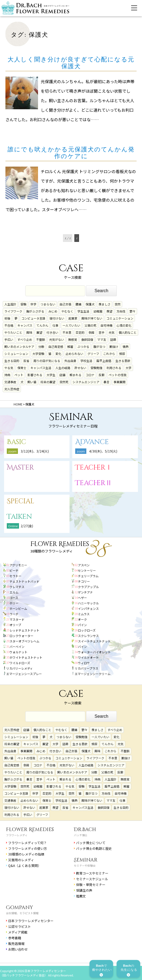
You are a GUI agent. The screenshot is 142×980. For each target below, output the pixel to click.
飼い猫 (32, 382)
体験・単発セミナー (91, 884)
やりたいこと (13, 332)
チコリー (84, 581)
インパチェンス (88, 608)
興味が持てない (92, 318)
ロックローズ (87, 630)
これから (109, 354)
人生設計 (10, 304)
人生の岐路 (63, 368)
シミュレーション (16, 354)
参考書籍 (15, 938)
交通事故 (10, 382)
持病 (7, 375)
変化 (58, 354)
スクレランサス (88, 636)
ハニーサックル (88, 603)
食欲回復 (87, 339)
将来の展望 (48, 382)
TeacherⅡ (94, 483)
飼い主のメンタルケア (19, 347)
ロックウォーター (21, 636)
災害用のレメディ (21, 860)
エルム (14, 592)
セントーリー (87, 570)
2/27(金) (27, 526)
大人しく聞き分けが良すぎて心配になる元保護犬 (71, 63)
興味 (29, 332)
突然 (118, 304)
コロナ (90, 375)
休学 (33, 304)
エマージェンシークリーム (93, 674)
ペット (19, 375)
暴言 (106, 382)
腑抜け (114, 347)
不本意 (67, 332)
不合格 (9, 325)
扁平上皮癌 (104, 361)
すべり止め (25, 339)
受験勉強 (96, 368)
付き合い (52, 332)
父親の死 (90, 325)
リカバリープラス (86, 668)
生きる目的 (12, 361)
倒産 (91, 332)
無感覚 (73, 339)
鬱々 (132, 311)
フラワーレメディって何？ (27, 843)
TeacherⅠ (94, 468)
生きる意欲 (123, 361)
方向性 (121, 311)
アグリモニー (18, 565)
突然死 (64, 382)
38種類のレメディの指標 (26, 854)
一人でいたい (71, 325)
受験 (23, 304)
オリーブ (15, 625)
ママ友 (102, 339)
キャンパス (25, 325)
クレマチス (17, 587)
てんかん (42, 325)
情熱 (125, 347)
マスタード (17, 619)
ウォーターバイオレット (94, 652)
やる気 (9, 368)
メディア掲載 (18, 932)
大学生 (51, 375)
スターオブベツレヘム (24, 641)
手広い (9, 339)
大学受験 (38, 354)
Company (20, 908)
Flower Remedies (30, 830)
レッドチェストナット (24, 630)
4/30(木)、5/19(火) (103, 451)
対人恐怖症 (12, 389)
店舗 (62, 375)
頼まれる (75, 375)
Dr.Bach (85, 830)
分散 (41, 347)
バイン (82, 647)
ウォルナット (18, 652)
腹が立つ (99, 347)
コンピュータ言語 (33, 318)
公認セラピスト (20, 926)
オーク (82, 619)
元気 (112, 332)
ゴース (14, 598)
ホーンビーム (18, 608)
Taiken (19, 517)
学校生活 (86, 361)
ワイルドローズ (20, 663)
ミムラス (84, 614)
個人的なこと (128, 332)
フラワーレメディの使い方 (28, 848)
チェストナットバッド (24, 581)
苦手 (102, 332)
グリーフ (93, 354)
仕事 (55, 325)
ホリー (14, 603)
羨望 (109, 311)
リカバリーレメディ (20, 668)
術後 (7, 318)
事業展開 (119, 382)
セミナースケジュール (92, 879)
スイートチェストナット (94, 641)
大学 (128, 368)
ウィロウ (84, 663)
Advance (92, 442)
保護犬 (90, 304)
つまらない (48, 304)
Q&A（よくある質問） (25, 865)
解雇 (70, 347)
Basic (16, 442)
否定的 (80, 332)
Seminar (86, 860)
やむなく (67, 311)
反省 (26, 361)
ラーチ (14, 614)
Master (20, 468)
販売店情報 (16, 943)
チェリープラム (88, 576)
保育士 (22, 368)
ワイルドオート (88, 657)
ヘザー (82, 598)
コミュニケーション (120, 318)
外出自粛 (70, 361)
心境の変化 (124, 325)
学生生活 (83, 311)
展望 (39, 332)
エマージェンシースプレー (24, 674)
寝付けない (57, 318)
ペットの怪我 (118, 375)
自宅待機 (106, 325)
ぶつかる (83, 347)
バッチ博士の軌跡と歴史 (94, 848)
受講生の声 (84, 890)
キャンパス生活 (41, 368)
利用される (114, 368)
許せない (80, 368)
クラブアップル (88, 587)
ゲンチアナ (85, 592)
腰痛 (78, 304)
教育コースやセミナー (92, 873)
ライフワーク (13, 311)
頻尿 (122, 354)
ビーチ (14, 570)
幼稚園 (98, 311)
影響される (35, 375)
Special (20, 501)
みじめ (53, 311)
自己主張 (65, 304)
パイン (82, 625)
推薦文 (81, 896)
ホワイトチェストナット (26, 657)
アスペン (84, 565)
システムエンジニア (86, 382)
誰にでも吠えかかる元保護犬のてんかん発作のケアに (71, 153)
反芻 (102, 375)
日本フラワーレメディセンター (31, 921)
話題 (113, 339)
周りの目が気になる (47, 361)
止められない (74, 354)
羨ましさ (105, 304)
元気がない (57, 339)
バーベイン (17, 647)
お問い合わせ (18, 949)
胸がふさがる (35, 311)
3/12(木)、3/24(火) (35, 451)
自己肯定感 (56, 347)
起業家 (73, 318)
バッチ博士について (91, 843)
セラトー (15, 576)
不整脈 (41, 339)
